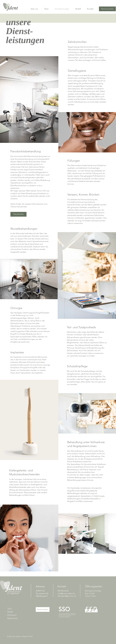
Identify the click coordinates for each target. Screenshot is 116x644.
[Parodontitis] (18, 214)
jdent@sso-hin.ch (69, 596)
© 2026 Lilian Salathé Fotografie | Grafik (20, 636)
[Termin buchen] (107, 9)
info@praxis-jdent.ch (66, 593)
